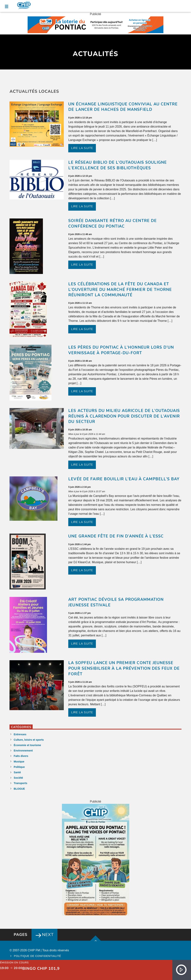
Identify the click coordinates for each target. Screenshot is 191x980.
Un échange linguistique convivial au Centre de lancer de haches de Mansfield (123, 107)
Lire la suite (82, 148)
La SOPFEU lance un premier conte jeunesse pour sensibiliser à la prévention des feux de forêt (124, 668)
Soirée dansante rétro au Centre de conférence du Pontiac (112, 223)
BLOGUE (19, 789)
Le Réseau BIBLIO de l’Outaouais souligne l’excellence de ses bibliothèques (118, 165)
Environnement (23, 751)
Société (18, 778)
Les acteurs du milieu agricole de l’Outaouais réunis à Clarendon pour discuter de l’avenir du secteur (124, 416)
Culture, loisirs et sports (29, 740)
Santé (17, 772)
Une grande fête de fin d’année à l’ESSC (116, 536)
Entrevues (20, 734)
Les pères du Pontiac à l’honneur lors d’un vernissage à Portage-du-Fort (121, 350)
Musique (19, 762)
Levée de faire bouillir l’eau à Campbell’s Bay (124, 479)
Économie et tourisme (27, 745)
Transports (21, 783)
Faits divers (21, 756)
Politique (19, 767)
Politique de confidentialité (38, 956)
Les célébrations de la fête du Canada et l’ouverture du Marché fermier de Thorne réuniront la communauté (120, 290)
